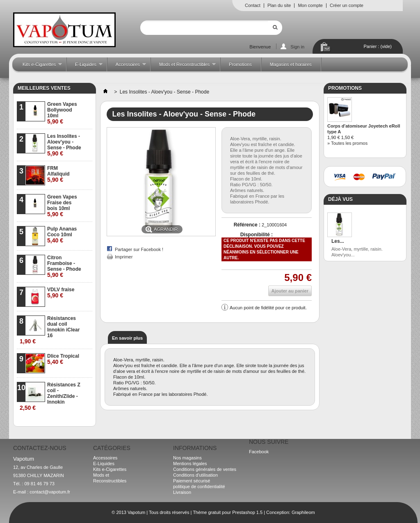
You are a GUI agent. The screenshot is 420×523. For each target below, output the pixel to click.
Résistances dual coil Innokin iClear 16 (50, 330)
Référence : (247, 225)
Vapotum (136, 512)
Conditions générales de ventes (205, 469)
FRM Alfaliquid (58, 174)
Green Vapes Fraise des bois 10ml (62, 206)
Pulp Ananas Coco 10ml (62, 235)
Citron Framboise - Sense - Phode (64, 266)
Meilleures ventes (44, 88)
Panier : (378, 46)
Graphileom (303, 512)
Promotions (240, 64)
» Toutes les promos (347, 143)
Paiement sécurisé (192, 481)
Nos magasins (187, 458)
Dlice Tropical (63, 359)
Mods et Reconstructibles (183, 67)
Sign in (297, 47)
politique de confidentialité (199, 486)
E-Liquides (85, 67)
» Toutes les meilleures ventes (60, 420)
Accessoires (127, 67)
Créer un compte (347, 5)
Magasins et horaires (291, 64)
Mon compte (310, 5)
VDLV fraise (61, 293)
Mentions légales (190, 464)
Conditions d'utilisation (195, 475)
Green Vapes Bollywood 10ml (62, 113)
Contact (253, 5)
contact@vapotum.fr (50, 492)
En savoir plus (127, 338)
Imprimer (124, 257)
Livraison (182, 492)
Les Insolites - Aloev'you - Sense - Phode (64, 145)
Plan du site (279, 5)
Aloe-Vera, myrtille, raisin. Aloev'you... (357, 252)
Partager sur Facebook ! (139, 249)
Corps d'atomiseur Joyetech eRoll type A (364, 129)
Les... (338, 241)
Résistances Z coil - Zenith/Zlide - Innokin (50, 396)
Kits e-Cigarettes (38, 67)
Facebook (259, 452)
